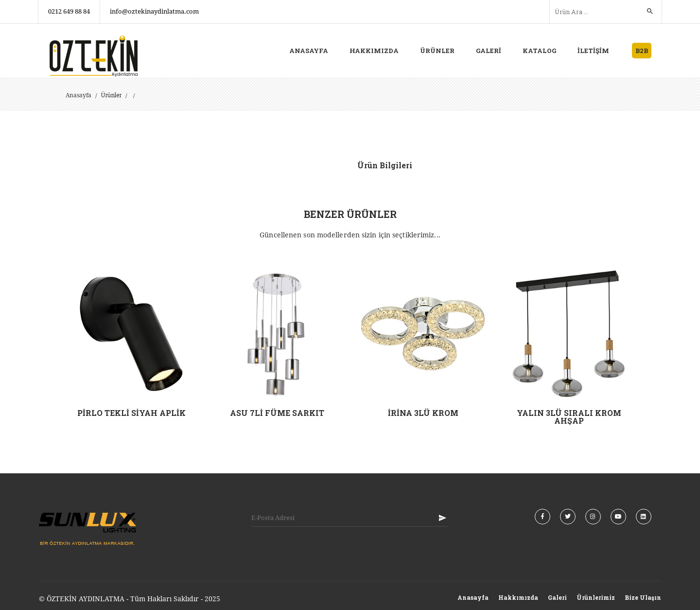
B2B (642, 51)
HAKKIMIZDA (374, 51)
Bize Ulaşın (643, 597)
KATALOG (539, 51)
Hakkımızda (518, 597)
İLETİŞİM (593, 51)
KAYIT (442, 518)
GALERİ (489, 51)
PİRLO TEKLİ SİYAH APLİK (131, 413)
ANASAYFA (309, 51)
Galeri (557, 597)
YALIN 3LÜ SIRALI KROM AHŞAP (569, 417)
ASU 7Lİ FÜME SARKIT (277, 413)
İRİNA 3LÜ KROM (423, 413)
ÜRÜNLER (437, 51)
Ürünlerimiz (596, 597)
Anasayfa (79, 95)
